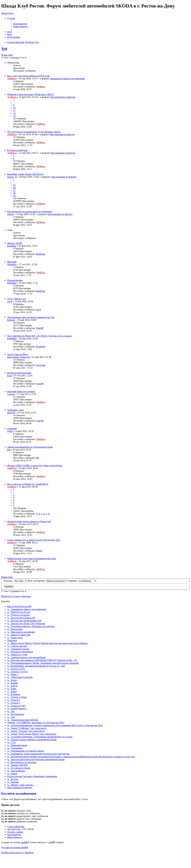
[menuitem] (20, 24)
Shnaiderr (12, 264)
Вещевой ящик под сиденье (21, 391)
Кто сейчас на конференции (19, 793)
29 (14, 196)
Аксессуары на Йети (18, 354)
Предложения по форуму (63, 97)
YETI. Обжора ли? (16, 299)
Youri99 (40, 328)
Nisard (39, 551)
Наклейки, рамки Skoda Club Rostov (25, 174)
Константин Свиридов (19, 357)
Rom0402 (12, 339)
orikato (11, 214)
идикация (12, 428)
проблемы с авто (16, 410)
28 (14, 193)
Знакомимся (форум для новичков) (67, 79)
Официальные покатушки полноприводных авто (32, 558)
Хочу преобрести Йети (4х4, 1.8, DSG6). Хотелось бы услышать (40, 336)
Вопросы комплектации (19, 373)
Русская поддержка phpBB (15, 847)
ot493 (10, 431)
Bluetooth (12, 262)
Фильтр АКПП (15, 243)
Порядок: (82, 581)
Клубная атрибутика (17, 150)
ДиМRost (12, 79)
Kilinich (11, 320)
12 (14, 113)
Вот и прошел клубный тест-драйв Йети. (28, 484)
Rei (9, 450)
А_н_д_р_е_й (43, 514)
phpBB (24, 842)
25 (14, 185)
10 (14, 108)
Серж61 (11, 394)
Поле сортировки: (48, 581)
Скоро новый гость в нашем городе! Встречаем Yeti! (34, 540)
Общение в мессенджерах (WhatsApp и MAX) (31, 94)
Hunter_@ (12, 177)
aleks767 (11, 413)
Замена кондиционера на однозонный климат (30, 447)
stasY (10, 301)
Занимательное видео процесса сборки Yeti (29, 521)
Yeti (4, 49)
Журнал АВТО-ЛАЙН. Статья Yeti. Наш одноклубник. (35, 466)
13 (14, 116)
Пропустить (7, 13)
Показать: (15, 581)
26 (14, 188)
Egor (9, 376)
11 (14, 110)
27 (14, 190)
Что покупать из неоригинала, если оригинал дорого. (34, 132)
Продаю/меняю (15, 280)
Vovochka (41, 365)
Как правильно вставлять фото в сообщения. (30, 212)
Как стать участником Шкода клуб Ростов (28, 76)
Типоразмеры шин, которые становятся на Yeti (31, 317)
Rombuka (12, 246)
